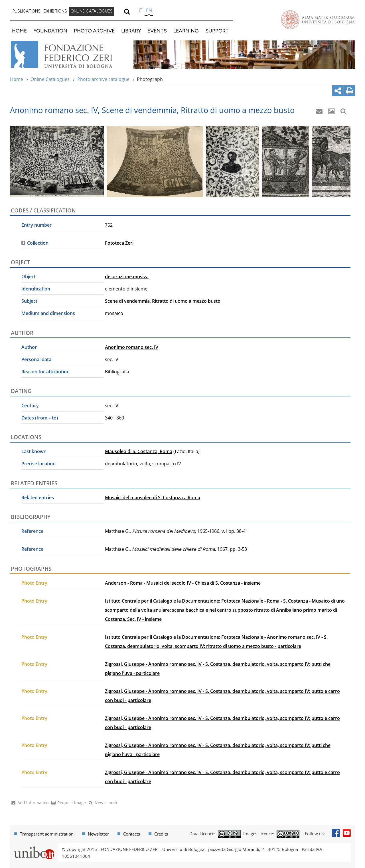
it (140, 10)
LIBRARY (131, 31)
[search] (127, 11)
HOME (19, 31)
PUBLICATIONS (27, 11)
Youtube (347, 833)
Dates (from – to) (40, 418)
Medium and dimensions (48, 313)
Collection (38, 243)
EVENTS (157, 31)
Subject (29, 301)
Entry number (36, 225)
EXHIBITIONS (55, 11)
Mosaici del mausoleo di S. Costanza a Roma (153, 498)
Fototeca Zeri (119, 243)
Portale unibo (34, 846)
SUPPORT (217, 31)
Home (17, 79)
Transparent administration (47, 834)
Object (29, 277)
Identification (36, 289)
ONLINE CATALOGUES (92, 11)
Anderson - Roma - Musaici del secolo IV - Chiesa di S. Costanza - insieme (183, 583)
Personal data (36, 359)
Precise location (38, 464)
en (149, 10)
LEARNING (186, 31)
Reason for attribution (45, 372)
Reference (32, 531)
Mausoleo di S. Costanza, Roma (139, 451)
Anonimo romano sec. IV (132, 347)
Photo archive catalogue (103, 79)
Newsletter (98, 834)
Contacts (132, 834)
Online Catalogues (50, 79)
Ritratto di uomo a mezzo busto (186, 301)
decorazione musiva (127, 277)
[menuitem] (27, 11)
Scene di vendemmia (127, 301)
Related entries (38, 498)
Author (29, 347)
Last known (34, 451)
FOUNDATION (50, 31)
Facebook (336, 833)
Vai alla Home (69, 55)
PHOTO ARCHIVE (94, 31)
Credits (161, 834)
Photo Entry (34, 583)
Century (30, 406)
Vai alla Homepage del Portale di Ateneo (318, 20)
